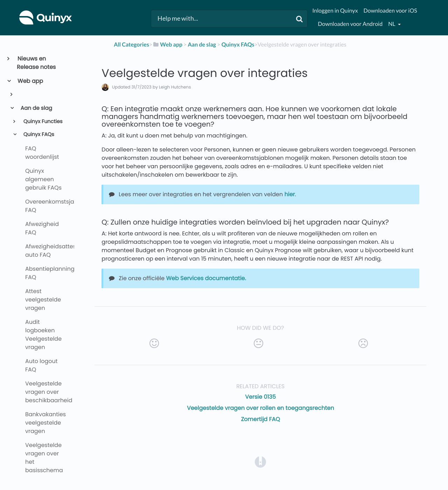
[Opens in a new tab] (260, 462)
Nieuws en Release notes (36, 63)
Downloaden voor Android (350, 24)
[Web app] (167, 45)
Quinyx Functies (42, 122)
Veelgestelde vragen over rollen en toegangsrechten (261, 408)
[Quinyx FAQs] (238, 45)
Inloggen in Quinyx (335, 11)
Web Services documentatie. (206, 278)
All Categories (131, 45)
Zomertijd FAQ (260, 419)
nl (392, 24)
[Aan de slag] (202, 45)
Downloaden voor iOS (390, 11)
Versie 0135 (260, 397)
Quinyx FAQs (38, 135)
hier (289, 194)
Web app (30, 81)
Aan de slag (36, 108)
